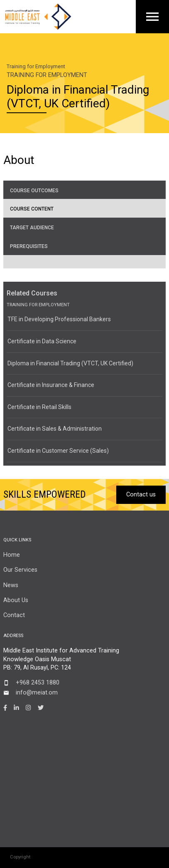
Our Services (20, 570)
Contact (14, 615)
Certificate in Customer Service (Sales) (58, 451)
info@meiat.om (37, 693)
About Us (16, 600)
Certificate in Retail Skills (39, 407)
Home (12, 555)
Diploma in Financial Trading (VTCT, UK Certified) (70, 363)
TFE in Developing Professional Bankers (59, 319)
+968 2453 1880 (38, 683)
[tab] (84, 190)
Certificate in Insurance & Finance (51, 385)
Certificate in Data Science (42, 341)
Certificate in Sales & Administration (55, 429)
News (11, 585)
